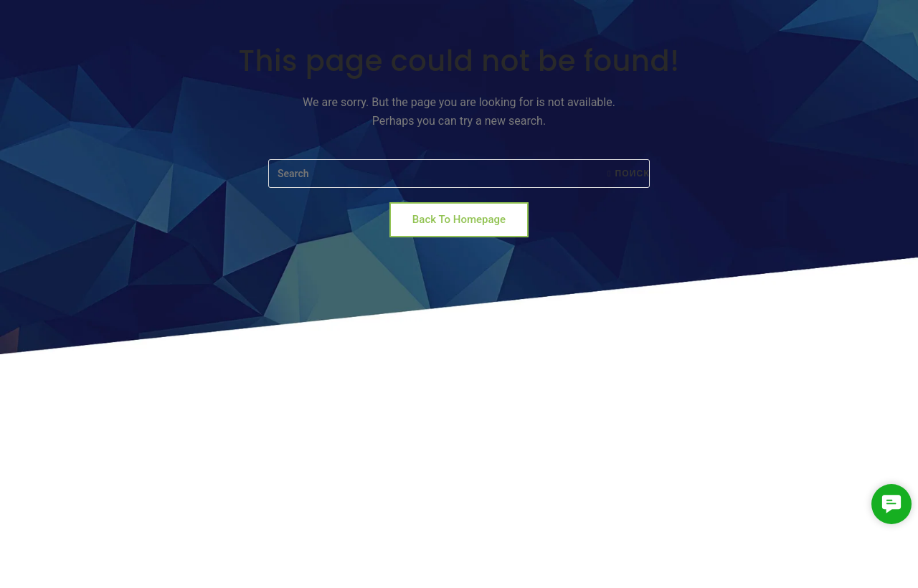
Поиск (629, 174)
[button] (892, 504)
